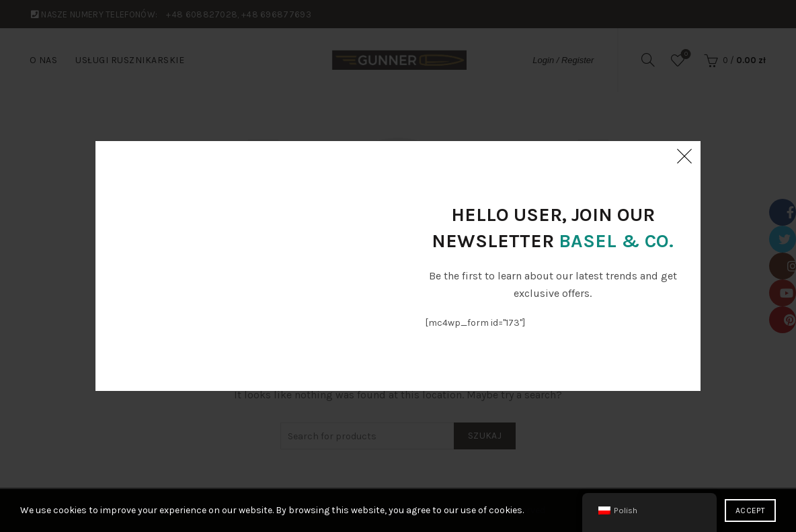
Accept (750, 511)
